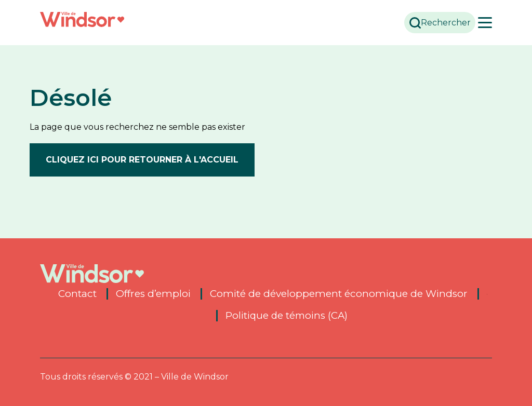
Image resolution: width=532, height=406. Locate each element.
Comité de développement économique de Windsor (339, 293)
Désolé (74, 97)
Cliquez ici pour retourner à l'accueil (142, 159)
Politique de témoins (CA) (287, 315)
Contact (77, 293)
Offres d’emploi (153, 293)
